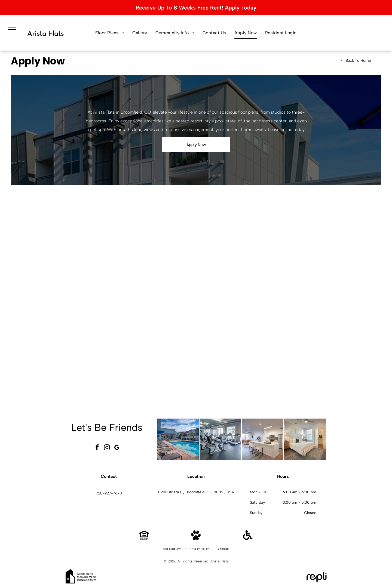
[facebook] (97, 448)
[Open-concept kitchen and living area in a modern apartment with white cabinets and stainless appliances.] (263, 439)
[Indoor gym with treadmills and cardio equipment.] (220, 439)
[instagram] (107, 448)
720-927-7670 (109, 493)
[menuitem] (110, 33)
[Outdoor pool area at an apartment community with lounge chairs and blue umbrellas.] (178, 439)
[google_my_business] (117, 448)
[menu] (12, 27)
